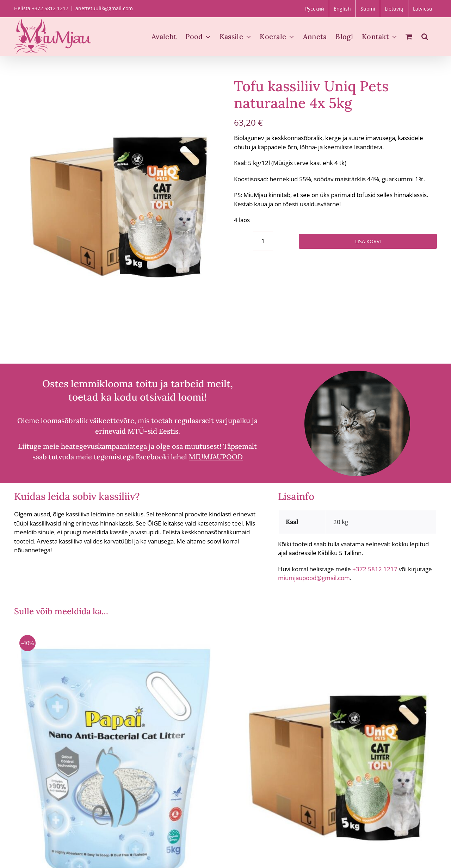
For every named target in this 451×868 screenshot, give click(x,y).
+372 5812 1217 (375, 569)
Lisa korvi (368, 241)
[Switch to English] (342, 8)
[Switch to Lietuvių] (394, 8)
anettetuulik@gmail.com (104, 8)
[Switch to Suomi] (368, 8)
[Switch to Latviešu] (423, 8)
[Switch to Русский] (315, 8)
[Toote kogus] (263, 241)
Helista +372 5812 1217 (41, 8)
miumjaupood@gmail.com (314, 578)
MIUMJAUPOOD (216, 457)
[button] (425, 37)
